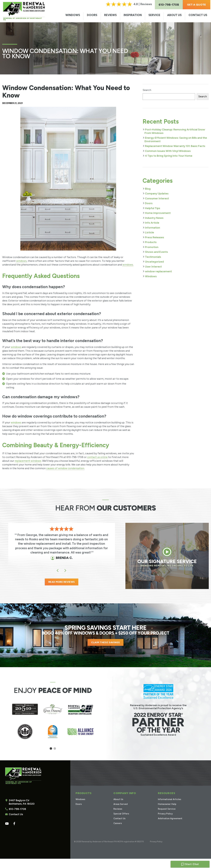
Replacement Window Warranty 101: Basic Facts (175, 146)
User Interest (153, 267)
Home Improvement (158, 213)
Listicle (149, 232)
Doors (92, 15)
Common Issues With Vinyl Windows (168, 151)
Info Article (152, 223)
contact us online (98, 457)
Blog (148, 189)
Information (152, 228)
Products (151, 242)
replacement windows (28, 461)
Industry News (154, 218)
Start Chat (190, 864)
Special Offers (121, 819)
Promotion (152, 247)
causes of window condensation (66, 468)
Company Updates (157, 193)
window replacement (158, 271)
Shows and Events (156, 252)
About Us (174, 15)
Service (154, 15)
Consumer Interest (157, 198)
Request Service (166, 814)
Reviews (110, 15)
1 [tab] (51, 750)
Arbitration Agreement (170, 824)
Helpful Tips (153, 208)
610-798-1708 (17, 810)
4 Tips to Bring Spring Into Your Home (169, 156)
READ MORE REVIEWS (62, 582)
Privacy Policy (165, 819)
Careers (117, 828)
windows (22, 261)
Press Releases (155, 237)
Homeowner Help (167, 809)
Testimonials (153, 257)
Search (147, 90)
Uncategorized (154, 262)
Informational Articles (169, 804)
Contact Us (198, 15)
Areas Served (121, 809)
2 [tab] (55, 750)
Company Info (124, 798)
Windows (73, 15)
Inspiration (133, 15)
